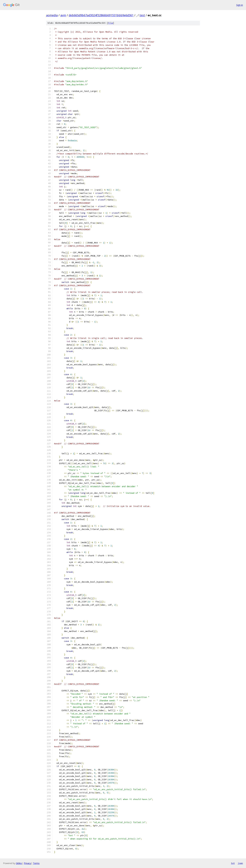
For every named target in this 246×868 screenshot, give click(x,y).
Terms (36, 863)
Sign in (240, 5)
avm (63, 15)
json (240, 863)
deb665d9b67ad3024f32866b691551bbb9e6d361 (101, 15)
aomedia (52, 15)
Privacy (27, 863)
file (110, 23)
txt (233, 863)
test (142, 15)
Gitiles (19, 863)
